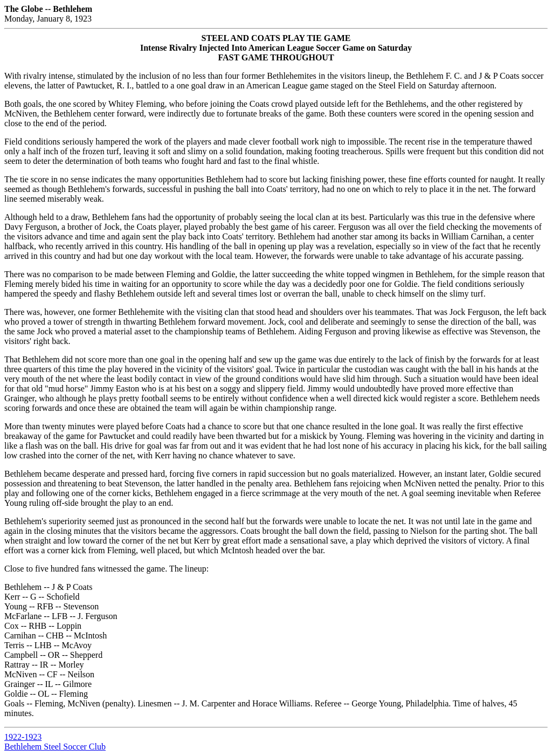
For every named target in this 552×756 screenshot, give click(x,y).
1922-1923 (23, 737)
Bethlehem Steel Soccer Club (55, 747)
